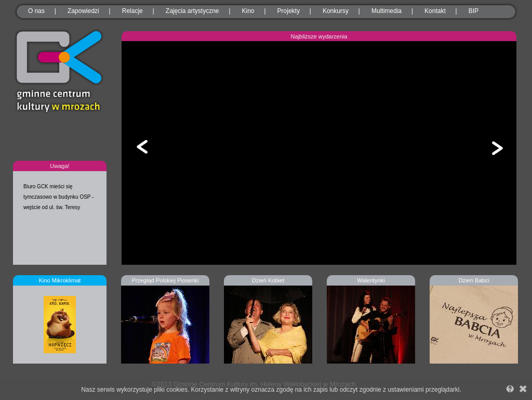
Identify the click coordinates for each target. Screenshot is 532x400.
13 (379, 237)
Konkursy (336, 11)
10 (357, 237)
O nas (36, 11)
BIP (474, 11)
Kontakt (435, 11)
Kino (248, 11)
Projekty (289, 11)
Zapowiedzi (83, 11)
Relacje (132, 11)
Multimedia (387, 11)
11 (364, 237)
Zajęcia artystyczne (192, 11)
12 (371, 237)
